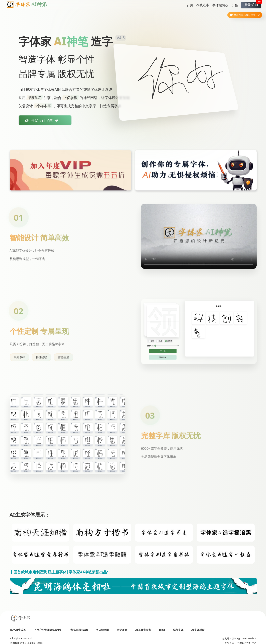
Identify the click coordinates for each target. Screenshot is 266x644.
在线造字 (203, 5)
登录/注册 (253, 4)
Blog (162, 630)
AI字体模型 (198, 630)
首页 (190, 5)
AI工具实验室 (143, 630)
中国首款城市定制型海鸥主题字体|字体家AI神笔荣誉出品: (59, 572)
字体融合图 (102, 630)
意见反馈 (122, 630)
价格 (235, 5)
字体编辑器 (220, 5)
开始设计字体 (42, 120)
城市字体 (178, 630)
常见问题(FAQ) (79, 630)
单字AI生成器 (18, 630)
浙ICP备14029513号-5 (244, 638)
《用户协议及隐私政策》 (48, 630)
